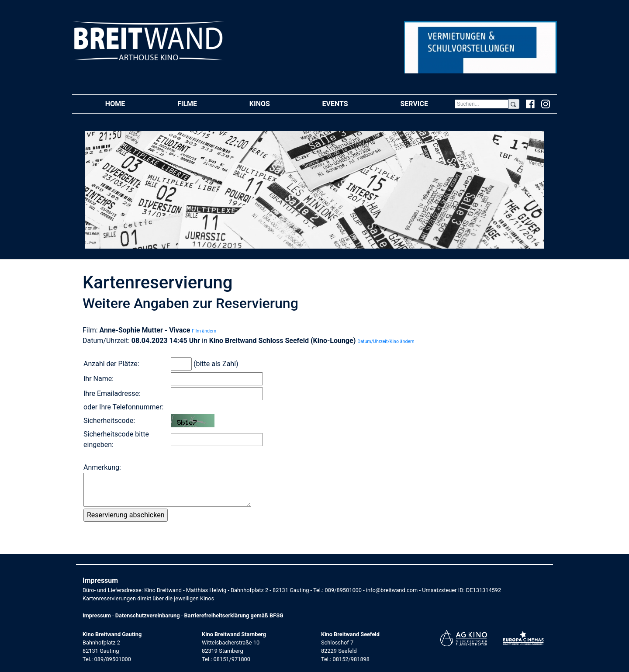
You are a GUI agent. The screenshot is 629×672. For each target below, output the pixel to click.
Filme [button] (200, 103)
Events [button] (348, 103)
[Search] (481, 104)
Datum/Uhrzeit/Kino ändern (386, 341)
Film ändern (204, 331)
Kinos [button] (273, 103)
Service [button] (427, 103)
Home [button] (128, 103)
